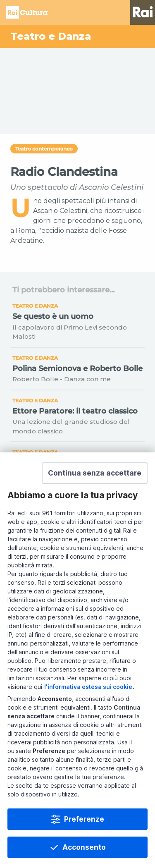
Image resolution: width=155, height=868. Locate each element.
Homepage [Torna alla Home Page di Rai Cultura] (27, 12)
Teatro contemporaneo (44, 149)
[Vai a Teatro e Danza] (77, 36)
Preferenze (84, 819)
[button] (95, 473)
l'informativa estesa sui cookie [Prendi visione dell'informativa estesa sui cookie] (88, 687)
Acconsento (84, 847)
